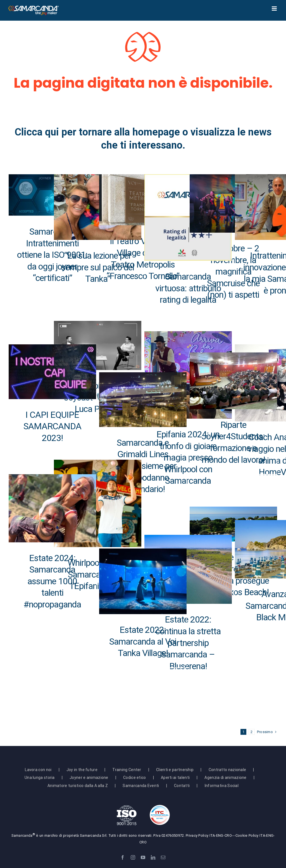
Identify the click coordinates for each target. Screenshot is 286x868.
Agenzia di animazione (225, 778)
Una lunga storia (40, 778)
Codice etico (135, 778)
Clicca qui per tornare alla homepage (97, 132)
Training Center (127, 770)
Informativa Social (222, 786)
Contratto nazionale (227, 770)
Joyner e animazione (89, 778)
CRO (228, 835)
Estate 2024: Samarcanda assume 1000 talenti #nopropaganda (52, 581)
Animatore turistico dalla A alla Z (78, 786)
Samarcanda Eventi (141, 786)
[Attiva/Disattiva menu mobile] (275, 9)
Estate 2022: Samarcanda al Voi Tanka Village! (143, 641)
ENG (220, 835)
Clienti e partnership (175, 770)
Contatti (182, 786)
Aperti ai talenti (175, 778)
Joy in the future (82, 770)
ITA (212, 835)
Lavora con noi (38, 770)
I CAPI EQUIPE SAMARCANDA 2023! (52, 426)
